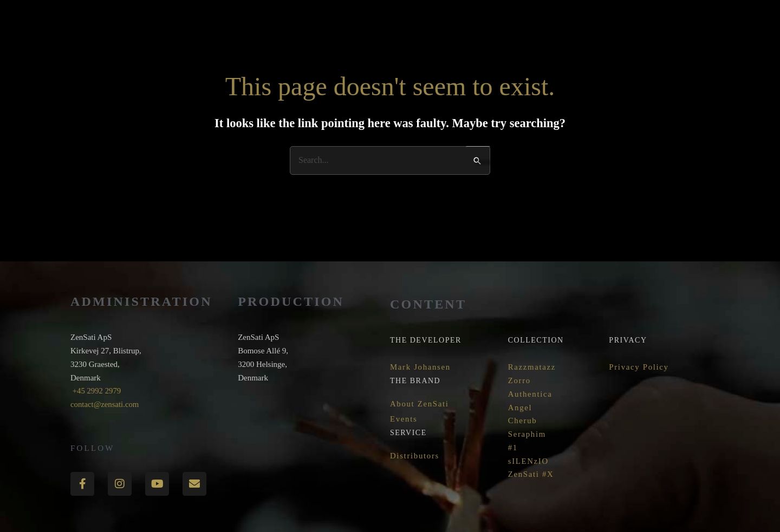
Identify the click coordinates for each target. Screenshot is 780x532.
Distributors (415, 456)
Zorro (520, 380)
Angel (520, 408)
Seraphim (527, 434)
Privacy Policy (639, 367)
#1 (513, 448)
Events (404, 418)
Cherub (523, 421)
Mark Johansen (421, 367)
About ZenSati (420, 403)
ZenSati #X (531, 474)
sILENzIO (529, 461)
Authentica (531, 394)
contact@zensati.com (105, 404)
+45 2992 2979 (96, 391)
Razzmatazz (532, 367)
